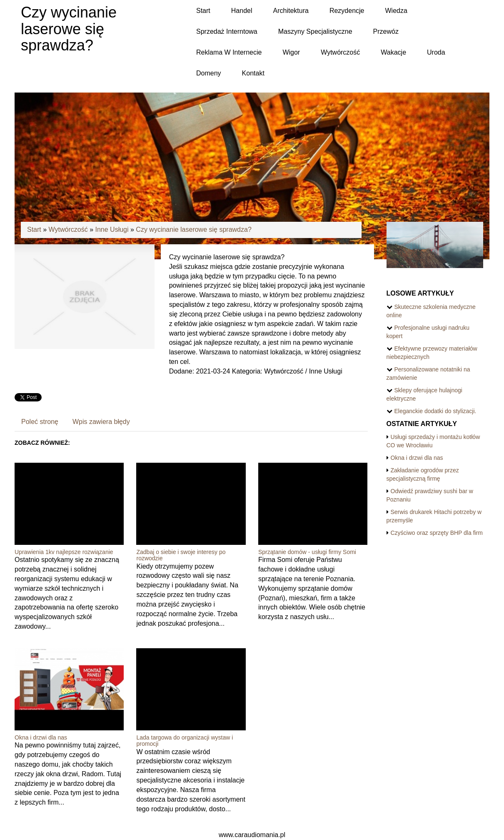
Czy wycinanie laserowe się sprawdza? (193, 229)
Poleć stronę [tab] (40, 422)
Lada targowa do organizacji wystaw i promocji (185, 741)
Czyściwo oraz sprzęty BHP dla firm (437, 533)
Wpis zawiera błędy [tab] (101, 422)
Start (34, 229)
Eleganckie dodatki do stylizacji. (435, 411)
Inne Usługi (112, 229)
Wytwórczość (68, 229)
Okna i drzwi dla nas (41, 737)
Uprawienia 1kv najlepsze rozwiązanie (64, 552)
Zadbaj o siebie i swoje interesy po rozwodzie (181, 555)
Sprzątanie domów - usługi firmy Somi (307, 552)
